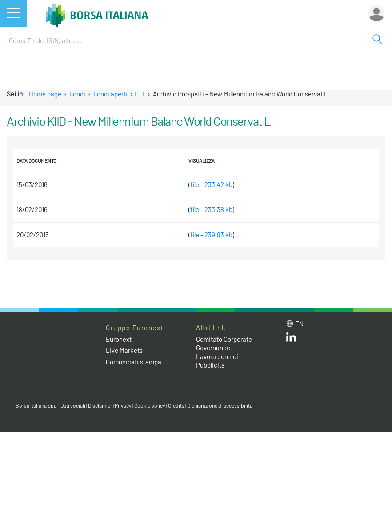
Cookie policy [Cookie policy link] (150, 405)
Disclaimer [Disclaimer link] (100, 405)
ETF (140, 94)
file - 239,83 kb (211, 235)
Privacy (123, 405)
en (299, 324)
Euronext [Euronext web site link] (119, 339)
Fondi (77, 94)
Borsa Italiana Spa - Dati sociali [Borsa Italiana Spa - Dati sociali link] (50, 405)
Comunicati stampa (134, 362)
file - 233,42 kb (211, 184)
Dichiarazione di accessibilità (220, 405)
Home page (45, 94)
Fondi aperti (110, 94)
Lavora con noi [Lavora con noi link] (217, 356)
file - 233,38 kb (211, 209)
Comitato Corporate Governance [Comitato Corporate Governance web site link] (224, 344)
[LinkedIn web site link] (291, 339)
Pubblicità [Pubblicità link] (210, 365)
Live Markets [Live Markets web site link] (124, 350)
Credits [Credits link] (176, 405)
